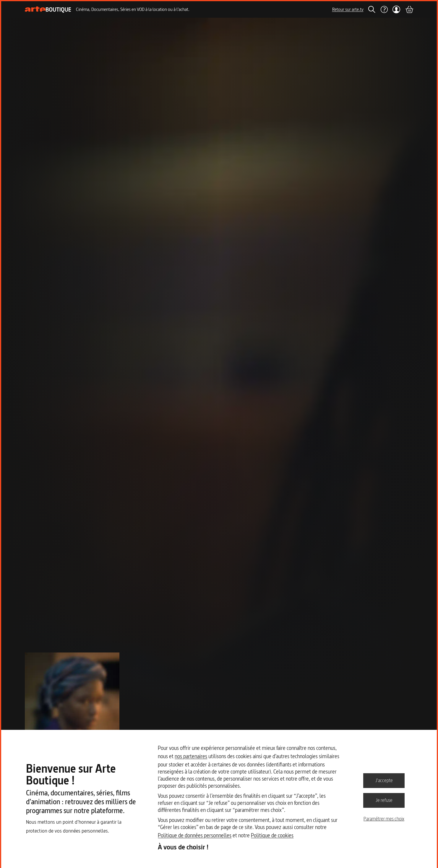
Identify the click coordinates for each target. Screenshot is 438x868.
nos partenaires (191, 756)
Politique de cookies (272, 835)
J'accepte (384, 780)
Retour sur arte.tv (348, 9)
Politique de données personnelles (195, 835)
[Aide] (384, 9)
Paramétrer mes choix (384, 819)
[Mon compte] (396, 9)
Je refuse (384, 800)
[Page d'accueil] (48, 10)
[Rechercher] (372, 9)
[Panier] (409, 9)
